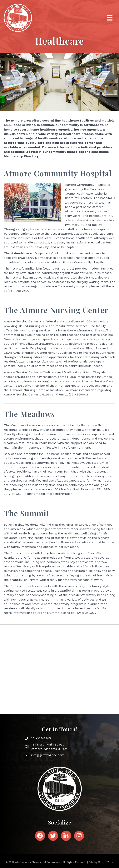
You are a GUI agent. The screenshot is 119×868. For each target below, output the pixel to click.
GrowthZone (106, 862)
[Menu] (110, 18)
